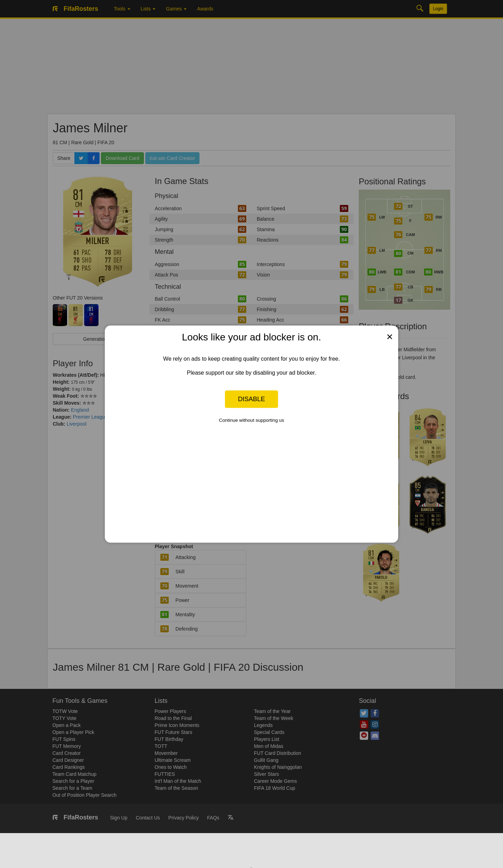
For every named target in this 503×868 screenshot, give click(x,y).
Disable (251, 399)
